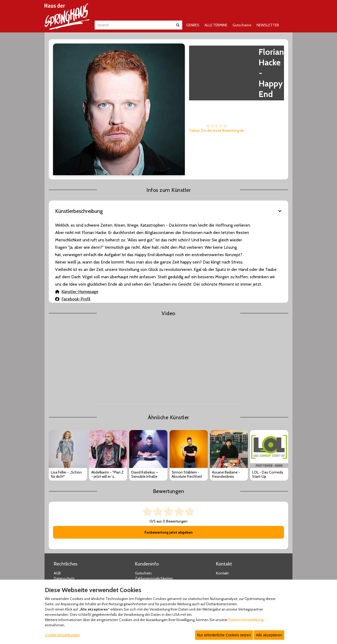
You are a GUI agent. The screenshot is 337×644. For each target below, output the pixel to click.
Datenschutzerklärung (246, 620)
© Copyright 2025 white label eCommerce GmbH (169, 573)
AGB (57, 505)
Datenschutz (64, 510)
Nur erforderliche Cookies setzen (224, 635)
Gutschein (143, 505)
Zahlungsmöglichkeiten (154, 510)
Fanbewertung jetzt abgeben (169, 464)
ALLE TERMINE (216, 25)
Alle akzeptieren (269, 635)
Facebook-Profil (73, 230)
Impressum (63, 515)
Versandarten (146, 515)
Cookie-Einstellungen (62, 635)
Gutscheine (242, 25)
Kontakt (222, 505)
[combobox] (134, 25)
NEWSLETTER (268, 25)
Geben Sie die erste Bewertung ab (148, 99)
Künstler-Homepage (77, 223)
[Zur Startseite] (67, 17)
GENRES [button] (193, 25)
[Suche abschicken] (178, 25)
